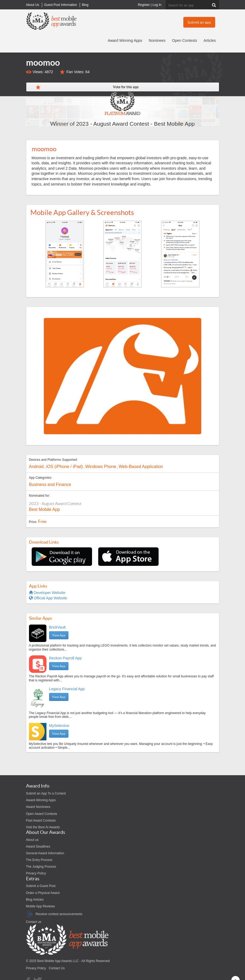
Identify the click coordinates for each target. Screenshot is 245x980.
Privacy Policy (36, 873)
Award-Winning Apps (41, 800)
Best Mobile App (45, 509)
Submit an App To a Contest (46, 793)
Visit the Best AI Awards (43, 827)
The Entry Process (39, 860)
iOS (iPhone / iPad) (65, 467)
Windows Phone (101, 467)
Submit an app (199, 22)
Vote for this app (126, 87)
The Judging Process (41, 867)
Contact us (34, 922)
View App (59, 635)
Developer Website (47, 593)
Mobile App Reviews (41, 906)
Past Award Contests (41, 821)
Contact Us (57, 968)
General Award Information (45, 853)
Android (36, 467)
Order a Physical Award (43, 893)
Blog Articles (35, 900)
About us (32, 840)
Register (144, 5)
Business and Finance (50, 485)
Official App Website (48, 598)
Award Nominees (38, 807)
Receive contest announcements (54, 914)
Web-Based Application (141, 467)
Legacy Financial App (67, 689)
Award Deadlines (38, 847)
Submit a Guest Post (41, 886)
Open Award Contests (42, 814)
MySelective (59, 726)
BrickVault (57, 627)
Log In (157, 5)
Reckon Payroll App (65, 658)
